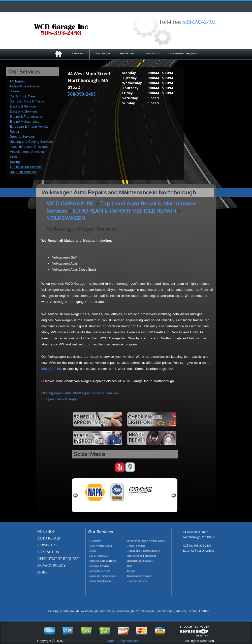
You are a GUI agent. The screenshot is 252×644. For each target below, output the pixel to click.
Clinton (192, 611)
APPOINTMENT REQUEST (183, 54)
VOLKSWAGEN (66, 218)
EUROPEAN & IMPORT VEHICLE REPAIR (124, 211)
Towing (15, 162)
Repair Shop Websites (123, 641)
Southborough (165, 611)
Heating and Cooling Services (31, 142)
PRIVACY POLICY (52, 566)
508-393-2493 (199, 22)
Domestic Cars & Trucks (27, 101)
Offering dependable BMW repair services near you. (81, 393)
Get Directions (205, 551)
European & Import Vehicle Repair (146, 541)
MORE (42, 572)
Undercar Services (23, 172)
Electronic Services (24, 111)
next (174, 495)
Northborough (70, 611)
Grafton (204, 611)
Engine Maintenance (25, 121)
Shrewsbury (107, 611)
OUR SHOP (78, 54)
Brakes (15, 91)
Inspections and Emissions (29, 147)
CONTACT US (152, 54)
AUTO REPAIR (102, 54)
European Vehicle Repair (60, 399)
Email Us (189, 551)
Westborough (89, 611)
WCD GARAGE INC (71, 204)
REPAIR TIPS (127, 54)
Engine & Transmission (26, 116)
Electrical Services (23, 106)
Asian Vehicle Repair (25, 86)
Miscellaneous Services (27, 152)
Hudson (181, 611)
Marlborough (125, 611)
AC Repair (17, 81)
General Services (22, 137)
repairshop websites (194, 633)
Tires (13, 157)
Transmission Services (26, 167)
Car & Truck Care (22, 96)
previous (76, 495)
